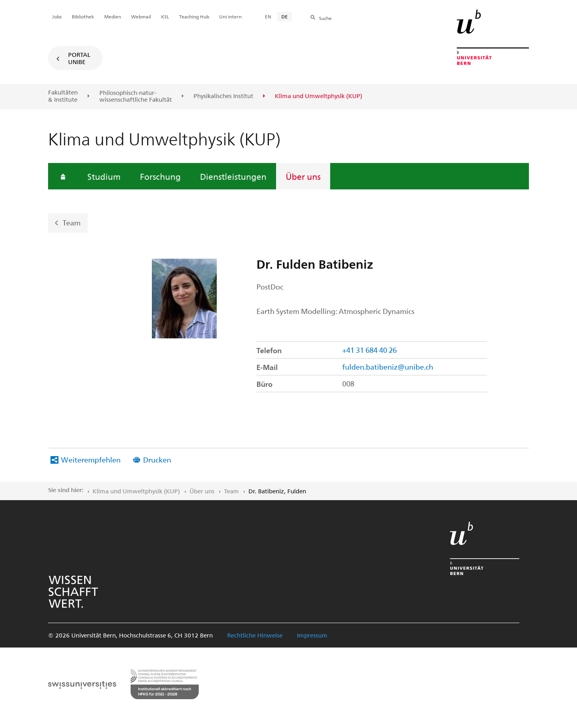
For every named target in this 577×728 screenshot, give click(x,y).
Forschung (160, 176)
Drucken (157, 460)
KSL (165, 16)
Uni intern (230, 16)
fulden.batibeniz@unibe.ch (388, 367)
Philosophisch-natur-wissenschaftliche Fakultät (136, 96)
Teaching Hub (194, 16)
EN (268, 16)
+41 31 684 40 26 (369, 350)
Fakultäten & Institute (63, 96)
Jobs (57, 16)
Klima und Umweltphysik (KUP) (136, 491)
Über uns (303, 176)
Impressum (312, 635)
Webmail (141, 16)
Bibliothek (83, 16)
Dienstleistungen (233, 176)
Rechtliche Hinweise (255, 635)
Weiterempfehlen (91, 460)
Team (72, 222)
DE (284, 16)
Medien (113, 16)
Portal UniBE (79, 58)
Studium (104, 176)
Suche (325, 18)
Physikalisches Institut (223, 96)
